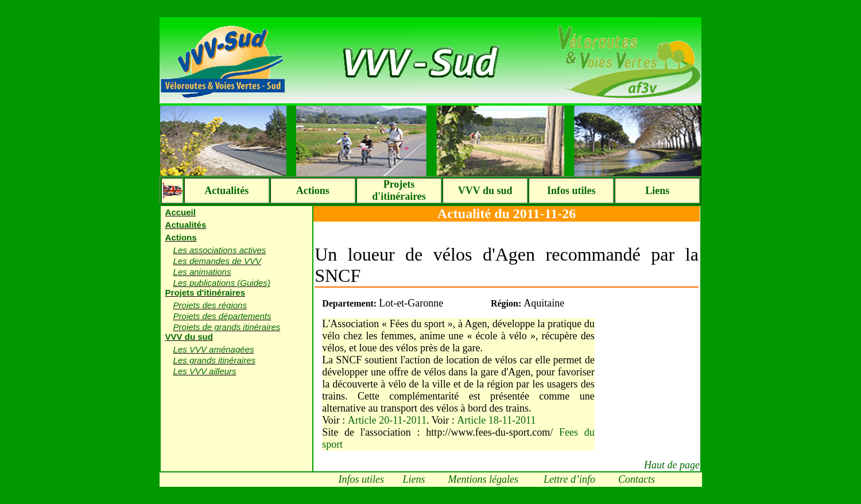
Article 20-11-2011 (387, 420)
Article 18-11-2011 (496, 420)
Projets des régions (210, 305)
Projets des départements (222, 316)
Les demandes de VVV (217, 261)
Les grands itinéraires (214, 360)
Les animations (202, 272)
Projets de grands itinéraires (227, 327)
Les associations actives (220, 250)
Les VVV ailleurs (205, 371)
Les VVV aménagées (214, 349)
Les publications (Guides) (222, 283)
